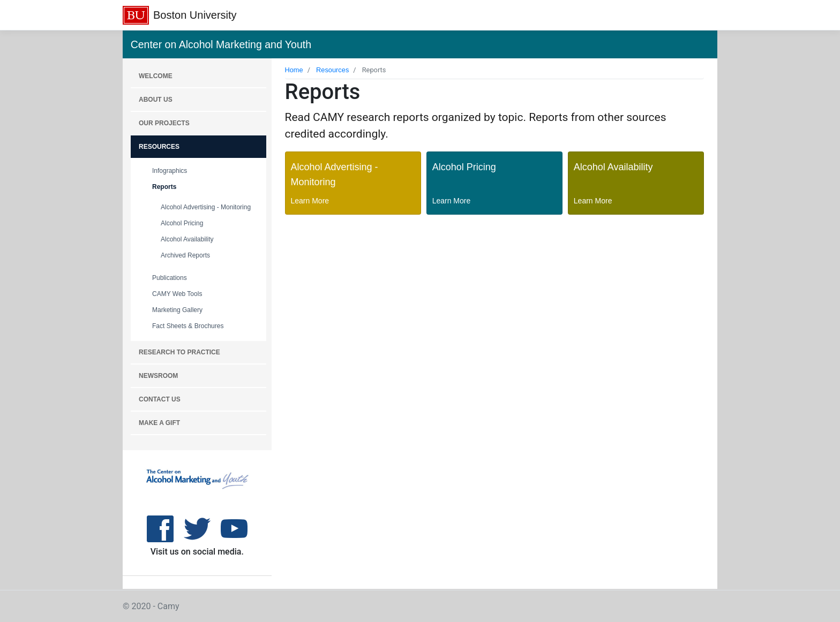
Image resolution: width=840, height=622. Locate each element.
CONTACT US (160, 399)
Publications (170, 278)
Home (294, 70)
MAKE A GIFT (159, 423)
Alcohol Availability (187, 239)
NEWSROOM (158, 376)
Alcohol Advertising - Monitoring (206, 207)
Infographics (170, 171)
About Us (156, 100)
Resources (332, 70)
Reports (164, 187)
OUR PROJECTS (164, 123)
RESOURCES (159, 147)
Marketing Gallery (177, 310)
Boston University (195, 15)
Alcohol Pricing (182, 223)
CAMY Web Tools (177, 294)
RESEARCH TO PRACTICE (179, 352)
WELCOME (156, 76)
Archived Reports (185, 255)
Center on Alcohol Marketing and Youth (221, 44)
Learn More (310, 201)
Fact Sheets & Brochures (188, 326)
